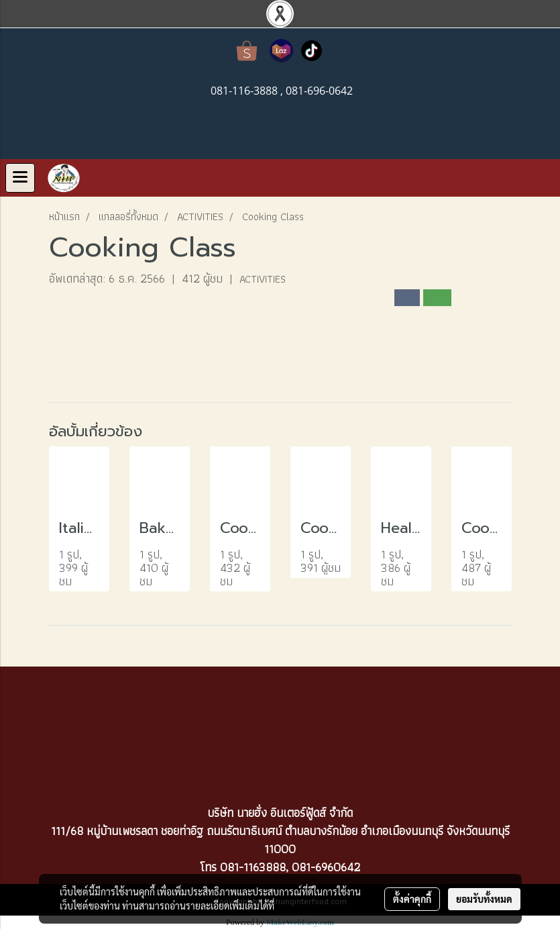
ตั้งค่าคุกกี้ (412, 899)
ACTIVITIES (263, 279)
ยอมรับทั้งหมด (484, 899)
